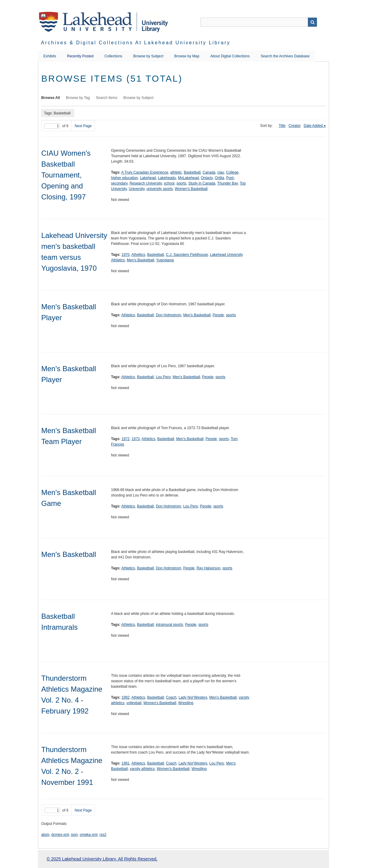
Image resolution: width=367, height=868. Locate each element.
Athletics (128, 315)
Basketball (192, 172)
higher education (125, 178)
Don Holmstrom (168, 315)
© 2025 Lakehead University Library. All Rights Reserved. (102, 859)
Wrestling (186, 703)
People (218, 315)
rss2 (103, 835)
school (169, 183)
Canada (209, 172)
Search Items (107, 98)
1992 (125, 697)
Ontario (207, 178)
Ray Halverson (209, 568)
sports (182, 183)
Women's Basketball (191, 189)
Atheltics (138, 255)
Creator (295, 126)
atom (45, 835)
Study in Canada (202, 183)
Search (312, 22)
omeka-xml (89, 835)
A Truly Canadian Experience (145, 172)
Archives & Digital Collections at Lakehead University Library (136, 43)
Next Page (83, 126)
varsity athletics (142, 769)
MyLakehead (189, 178)
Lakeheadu (167, 178)
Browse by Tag (78, 98)
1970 (125, 255)
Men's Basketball (140, 260)
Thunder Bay (227, 183)
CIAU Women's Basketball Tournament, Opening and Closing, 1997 (66, 175)
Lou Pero (163, 377)
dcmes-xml (60, 835)
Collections (113, 56)
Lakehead (148, 178)
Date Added (313, 126)
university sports (160, 189)
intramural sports (169, 625)
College (232, 172)
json (74, 835)
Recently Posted (80, 56)
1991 (125, 763)
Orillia (219, 178)
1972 (125, 439)
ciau (221, 172)
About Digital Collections (230, 56)
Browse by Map (187, 56)
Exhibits (50, 56)
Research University (146, 183)
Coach (171, 697)
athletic (176, 172)
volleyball (134, 703)
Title (282, 126)
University (136, 189)
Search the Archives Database (285, 56)
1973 (136, 439)
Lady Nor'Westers (193, 697)
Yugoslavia (165, 260)
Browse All (51, 98)
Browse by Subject (148, 56)
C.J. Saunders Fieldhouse (187, 255)
